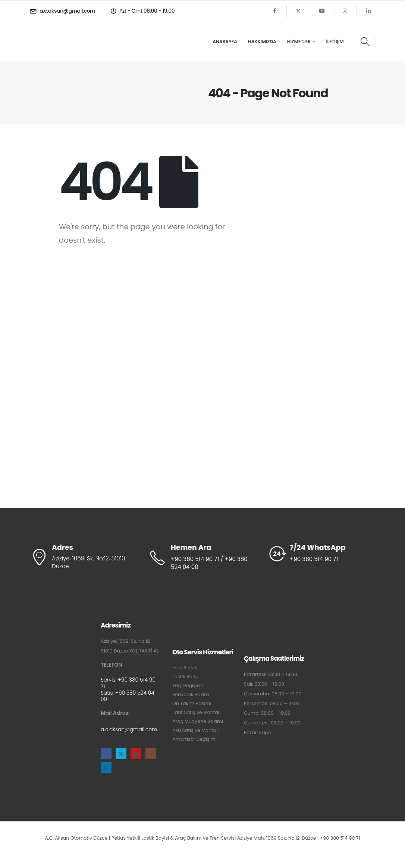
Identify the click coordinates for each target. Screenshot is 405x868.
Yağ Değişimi (188, 685)
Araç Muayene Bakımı (198, 721)
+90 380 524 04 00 (128, 696)
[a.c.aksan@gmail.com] (63, 11)
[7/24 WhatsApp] (322, 554)
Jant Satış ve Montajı (196, 712)
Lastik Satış (185, 677)
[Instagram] (345, 11)
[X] (298, 11)
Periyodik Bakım (191, 694)
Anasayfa (225, 42)
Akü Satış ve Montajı (195, 730)
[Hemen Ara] (202, 558)
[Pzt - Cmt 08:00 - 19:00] (142, 11)
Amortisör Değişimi (194, 739)
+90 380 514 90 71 (128, 683)
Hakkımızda (262, 42)
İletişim (335, 42)
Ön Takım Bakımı (192, 703)
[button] (365, 42)
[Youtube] (322, 11)
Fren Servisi (185, 668)
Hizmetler (299, 42)
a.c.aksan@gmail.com (129, 729)
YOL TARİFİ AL (144, 651)
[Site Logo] (52, 42)
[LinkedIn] (368, 11)
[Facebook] (275, 11)
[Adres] (83, 557)
